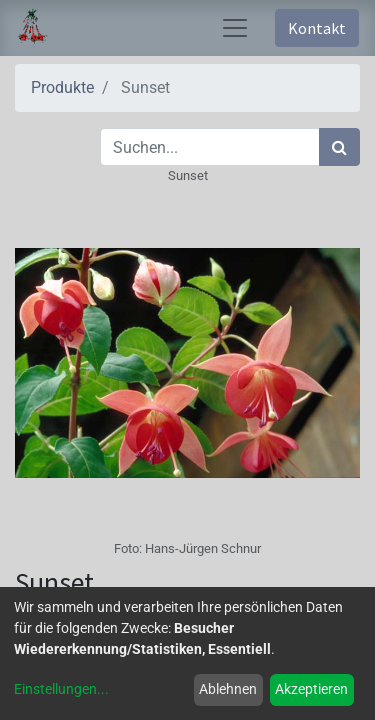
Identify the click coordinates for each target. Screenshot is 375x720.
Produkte (62, 87)
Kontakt (317, 28)
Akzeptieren (311, 689)
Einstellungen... (61, 689)
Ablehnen (228, 689)
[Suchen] (339, 147)
